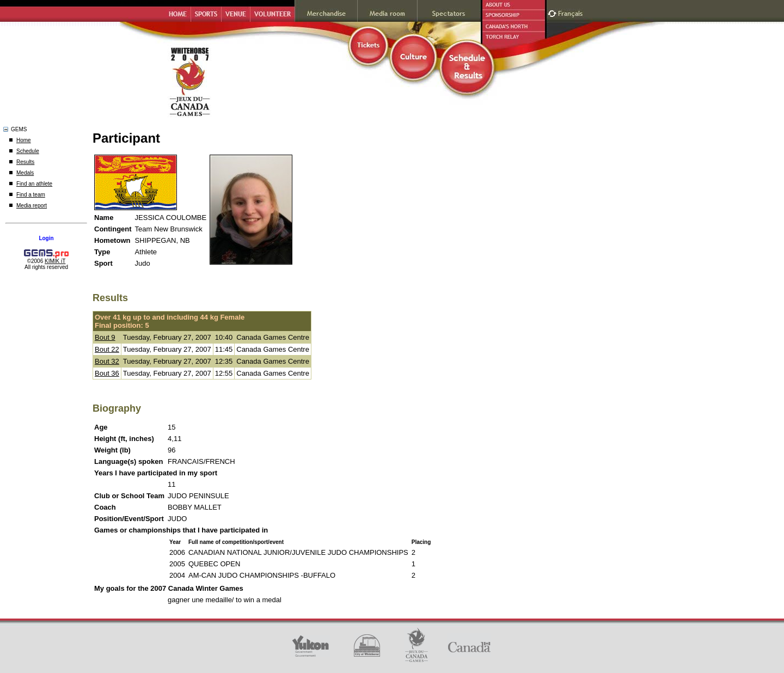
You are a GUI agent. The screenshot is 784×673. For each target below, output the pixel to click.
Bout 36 (107, 373)
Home (24, 140)
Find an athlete (34, 184)
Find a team (31, 195)
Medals (25, 173)
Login (46, 238)
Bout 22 (107, 349)
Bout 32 (107, 361)
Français (572, 12)
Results (25, 162)
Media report (32, 206)
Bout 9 (105, 337)
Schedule (28, 151)
